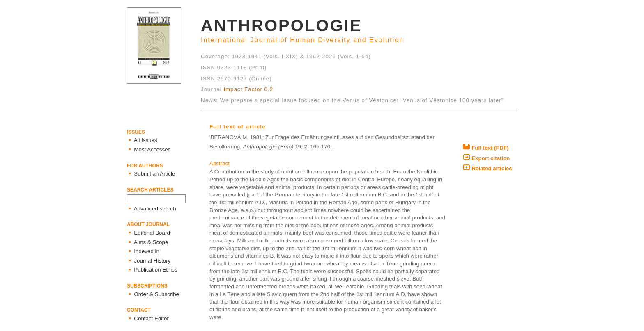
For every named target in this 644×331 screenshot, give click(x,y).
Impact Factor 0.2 (248, 89)
